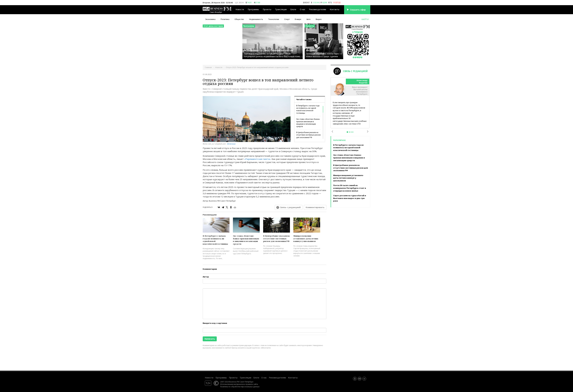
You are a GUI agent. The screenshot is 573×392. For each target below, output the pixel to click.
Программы (253, 9)
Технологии (274, 19)
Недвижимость (256, 19)
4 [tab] (353, 132)
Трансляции (281, 9)
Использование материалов (232, 384)
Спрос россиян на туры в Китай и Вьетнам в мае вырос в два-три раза (350, 198)
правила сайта (252, 384)
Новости (240, 9)
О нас (303, 9)
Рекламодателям (318, 9)
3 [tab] (351, 132)
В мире (298, 19)
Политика (225, 19)
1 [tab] (347, 132)
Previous (332, 131)
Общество (239, 19)
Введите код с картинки (215, 323)
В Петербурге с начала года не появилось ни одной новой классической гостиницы (308, 109)
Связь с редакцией (290, 207)
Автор (206, 277)
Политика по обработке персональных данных (240, 387)
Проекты (267, 9)
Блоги (293, 9)
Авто (308, 19)
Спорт (287, 19)
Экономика (210, 19)
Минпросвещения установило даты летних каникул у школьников (306, 239)
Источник (231, 144)
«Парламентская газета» (257, 159)
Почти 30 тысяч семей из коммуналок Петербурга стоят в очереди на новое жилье (350, 188)
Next (368, 131)
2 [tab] (349, 132)
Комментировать (315, 207)
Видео (319, 19)
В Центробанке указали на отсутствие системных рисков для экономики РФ (308, 135)
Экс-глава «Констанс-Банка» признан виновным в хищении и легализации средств (308, 123)
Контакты (335, 9)
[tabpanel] (350, 103)
